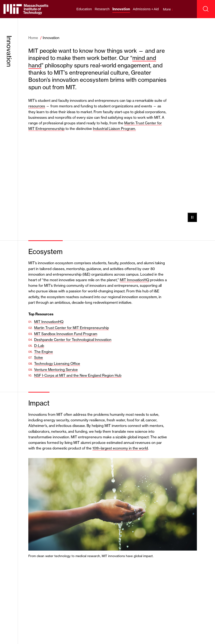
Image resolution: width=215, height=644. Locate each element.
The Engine (44, 352)
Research (102, 9)
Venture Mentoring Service (56, 370)
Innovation (121, 9)
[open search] (206, 9)
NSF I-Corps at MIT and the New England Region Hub (78, 375)
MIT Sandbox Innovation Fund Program (66, 334)
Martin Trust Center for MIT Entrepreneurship (72, 328)
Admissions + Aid (146, 9)
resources (37, 106)
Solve (39, 358)
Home (33, 38)
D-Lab (39, 346)
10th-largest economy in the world (120, 448)
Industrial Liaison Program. (114, 129)
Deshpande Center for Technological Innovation (73, 340)
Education (84, 9)
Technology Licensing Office (57, 364)
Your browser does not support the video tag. (113, 181)
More (168, 9)
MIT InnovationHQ (134, 280)
